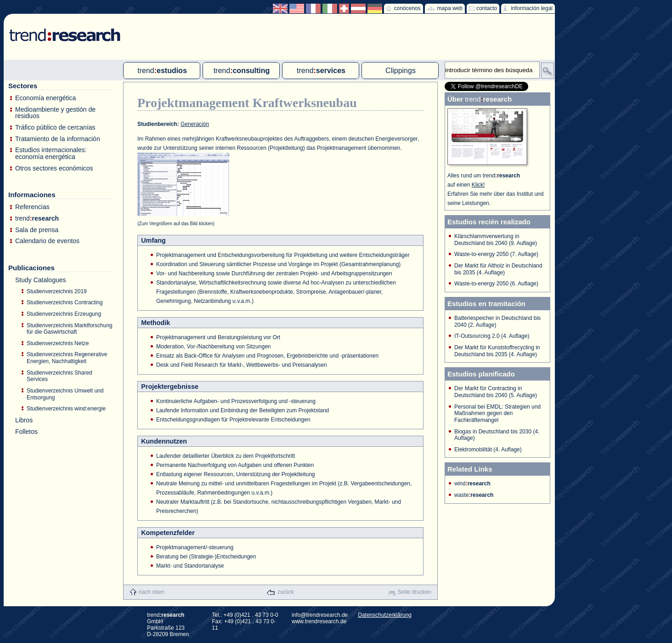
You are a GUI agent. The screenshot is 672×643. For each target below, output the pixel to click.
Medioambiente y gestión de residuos (55, 113)
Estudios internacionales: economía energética (51, 153)
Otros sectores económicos (54, 168)
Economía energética (45, 98)
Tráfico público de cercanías (55, 128)
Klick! (478, 185)
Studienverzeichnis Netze (58, 343)
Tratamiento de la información (58, 139)
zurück (285, 592)
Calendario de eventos (47, 241)
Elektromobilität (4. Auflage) (488, 450)
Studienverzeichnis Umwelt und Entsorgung (65, 394)
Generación (195, 124)
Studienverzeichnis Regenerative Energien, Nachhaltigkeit (67, 358)
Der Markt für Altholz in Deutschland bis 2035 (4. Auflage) (498, 269)
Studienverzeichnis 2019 (57, 291)
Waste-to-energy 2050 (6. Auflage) (496, 284)
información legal (532, 8)
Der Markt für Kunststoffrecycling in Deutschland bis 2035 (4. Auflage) (497, 351)
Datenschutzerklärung (385, 615)
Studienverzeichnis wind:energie (66, 409)
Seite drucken (415, 592)
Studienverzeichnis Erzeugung (64, 314)
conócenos (407, 8)
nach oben (152, 592)
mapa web (450, 8)
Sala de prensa (37, 230)
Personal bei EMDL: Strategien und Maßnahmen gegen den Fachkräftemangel (497, 413)
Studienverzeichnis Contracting (65, 302)
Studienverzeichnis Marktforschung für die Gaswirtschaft (70, 329)
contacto (487, 8)
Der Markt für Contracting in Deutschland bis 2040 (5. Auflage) (496, 392)
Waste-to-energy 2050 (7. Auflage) (496, 254)
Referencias (32, 207)
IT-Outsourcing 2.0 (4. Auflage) (492, 336)
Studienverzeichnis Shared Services (59, 376)
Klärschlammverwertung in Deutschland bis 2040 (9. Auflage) (496, 240)
